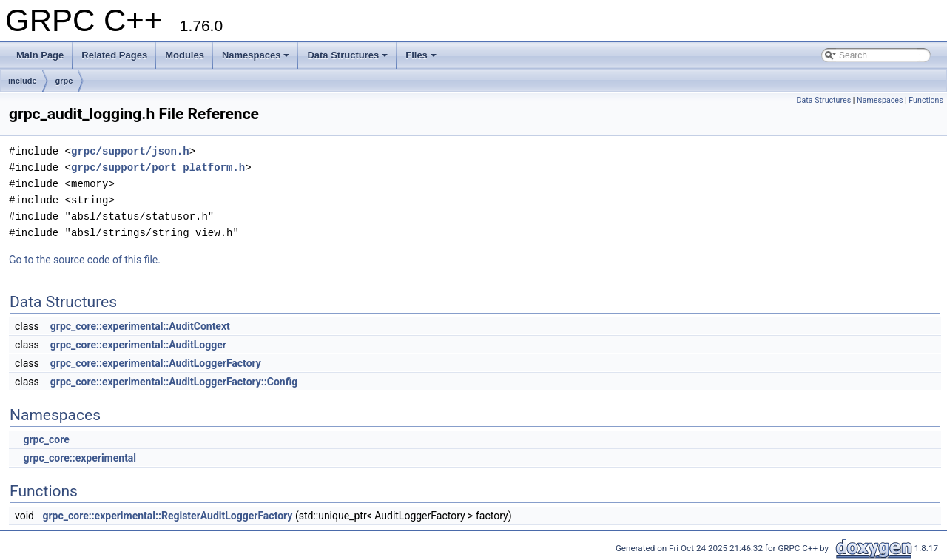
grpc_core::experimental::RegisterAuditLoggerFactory (167, 516)
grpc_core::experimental (80, 458)
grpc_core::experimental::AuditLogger (138, 345)
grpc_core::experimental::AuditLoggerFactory (156, 363)
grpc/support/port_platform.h (158, 168)
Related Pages (114, 55)
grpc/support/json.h (130, 151)
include (23, 81)
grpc (64, 81)
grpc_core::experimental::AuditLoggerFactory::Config (174, 382)
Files (421, 55)
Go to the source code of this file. (85, 260)
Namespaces (256, 55)
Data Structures (347, 55)
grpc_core (46, 439)
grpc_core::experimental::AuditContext (140, 326)
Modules (185, 55)
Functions (926, 100)
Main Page (40, 55)
